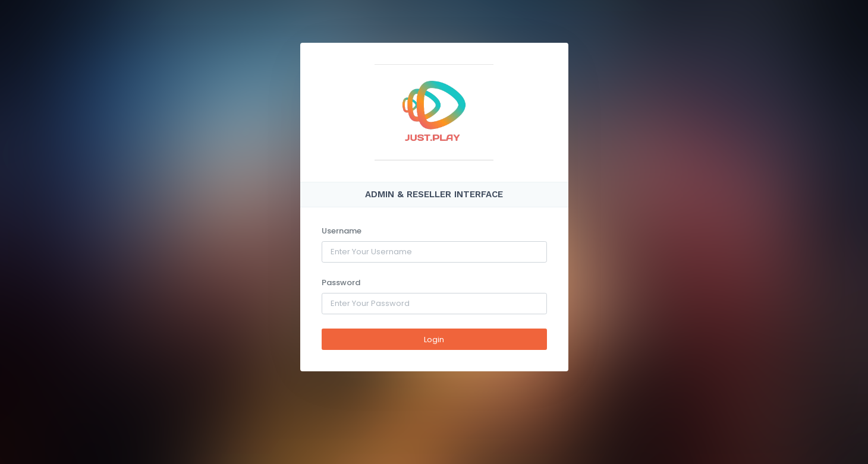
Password (341, 282)
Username (342, 231)
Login (434, 340)
